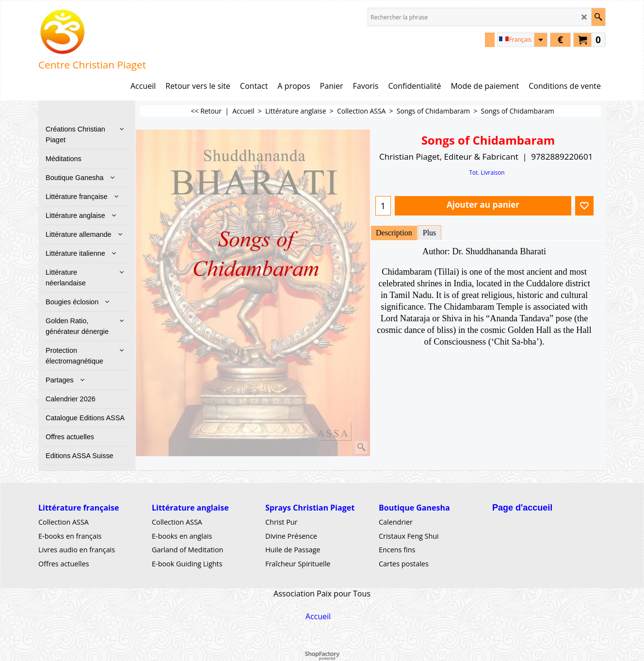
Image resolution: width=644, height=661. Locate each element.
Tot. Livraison (487, 172)
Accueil (318, 616)
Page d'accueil (522, 508)
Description (394, 233)
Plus (430, 233)
